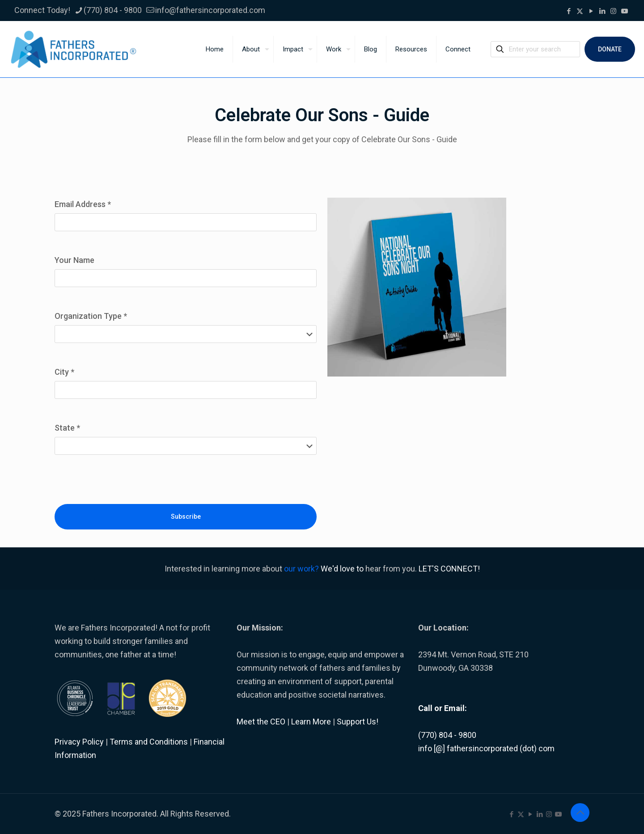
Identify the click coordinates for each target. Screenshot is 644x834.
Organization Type (91, 316)
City (64, 372)
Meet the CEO (261, 722)
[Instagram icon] (613, 11)
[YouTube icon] (591, 11)
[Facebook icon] (569, 11)
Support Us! (358, 722)
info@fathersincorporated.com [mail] (210, 10)
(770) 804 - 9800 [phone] (113, 10)
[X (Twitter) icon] (580, 11)
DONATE (610, 49)
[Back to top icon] (580, 813)
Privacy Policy (79, 742)
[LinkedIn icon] (602, 11)
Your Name (74, 260)
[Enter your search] (535, 49)
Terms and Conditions (149, 742)
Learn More (311, 722)
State (67, 428)
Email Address (83, 204)
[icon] (625, 11)
